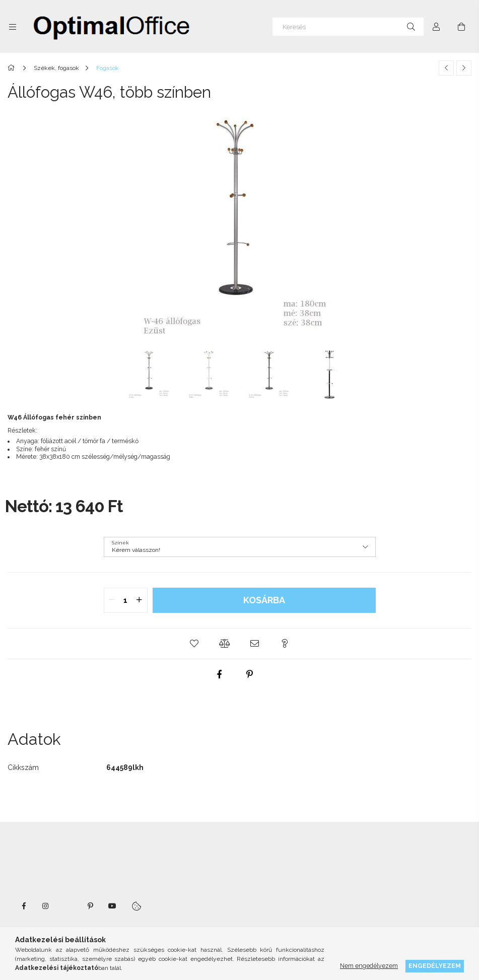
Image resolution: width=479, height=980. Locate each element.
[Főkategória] (13, 68)
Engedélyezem (435, 966)
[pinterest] (249, 674)
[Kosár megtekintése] (461, 27)
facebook (24, 906)
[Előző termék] (446, 68)
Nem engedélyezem (369, 966)
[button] (194, 644)
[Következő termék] (464, 68)
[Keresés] (348, 27)
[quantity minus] (112, 600)
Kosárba (264, 600)
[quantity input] (126, 600)
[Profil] (436, 27)
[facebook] (219, 674)
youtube (112, 906)
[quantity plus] (140, 600)
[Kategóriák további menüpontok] (13, 27)
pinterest (90, 906)
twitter (68, 906)
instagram (46, 906)
